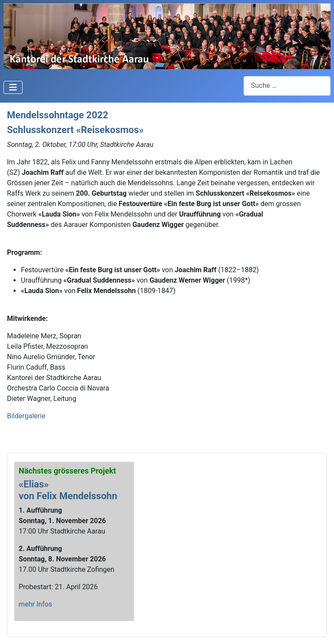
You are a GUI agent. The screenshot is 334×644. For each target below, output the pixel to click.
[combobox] (287, 86)
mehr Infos (35, 604)
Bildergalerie (26, 416)
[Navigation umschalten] (13, 87)
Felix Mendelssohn (77, 496)
